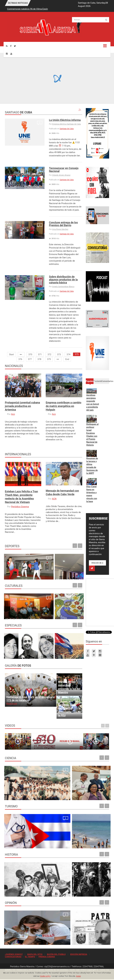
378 (39, 359)
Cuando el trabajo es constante (20, 576)
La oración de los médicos (18, 844)
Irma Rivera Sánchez (60, 229)
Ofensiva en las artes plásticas (60, 615)
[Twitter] (15, 46)
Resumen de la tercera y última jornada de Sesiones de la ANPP (92, 466)
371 (40, 354)
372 (49, 354)
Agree (78, 976)
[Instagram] (7, 54)
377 (30, 359)
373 (59, 354)
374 (69, 354)
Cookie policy (45, 976)
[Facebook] (11, 46)
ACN (54, 499)
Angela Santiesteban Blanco (63, 287)
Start (11, 354)
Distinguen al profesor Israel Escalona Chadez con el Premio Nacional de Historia (92, 435)
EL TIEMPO (30, 957)
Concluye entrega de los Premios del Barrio (63, 224)
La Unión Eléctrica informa (65, 120)
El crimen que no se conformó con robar (25, 941)
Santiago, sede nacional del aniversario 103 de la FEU (69, 710)
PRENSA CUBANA (47, 957)
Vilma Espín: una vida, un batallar (21, 655)
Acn (13, 414)
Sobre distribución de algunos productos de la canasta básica (63, 280)
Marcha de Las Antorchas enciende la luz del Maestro (69, 687)
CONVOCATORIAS (13, 957)
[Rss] (7, 46)
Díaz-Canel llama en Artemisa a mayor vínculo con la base (92, 494)
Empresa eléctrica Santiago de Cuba (66, 124)
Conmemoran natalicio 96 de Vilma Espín (27, 9)
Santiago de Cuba (67, 129)
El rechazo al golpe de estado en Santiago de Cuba (29, 893)
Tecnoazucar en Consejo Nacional (64, 170)
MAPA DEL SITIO (35, 954)
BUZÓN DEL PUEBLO (56, 954)
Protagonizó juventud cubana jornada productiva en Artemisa (22, 406)
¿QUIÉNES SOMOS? (14, 954)
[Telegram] (94, 655)
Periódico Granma (20, 507)
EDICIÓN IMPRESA (79, 954)
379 (49, 359)
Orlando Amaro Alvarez (61, 175)
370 (30, 354)
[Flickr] (100, 655)
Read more (12, 704)
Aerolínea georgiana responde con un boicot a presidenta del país (93, 403)
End (67, 359)
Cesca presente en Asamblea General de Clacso (82, 796)
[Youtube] (11, 54)
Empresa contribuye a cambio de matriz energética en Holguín (64, 406)
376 (20, 359)
